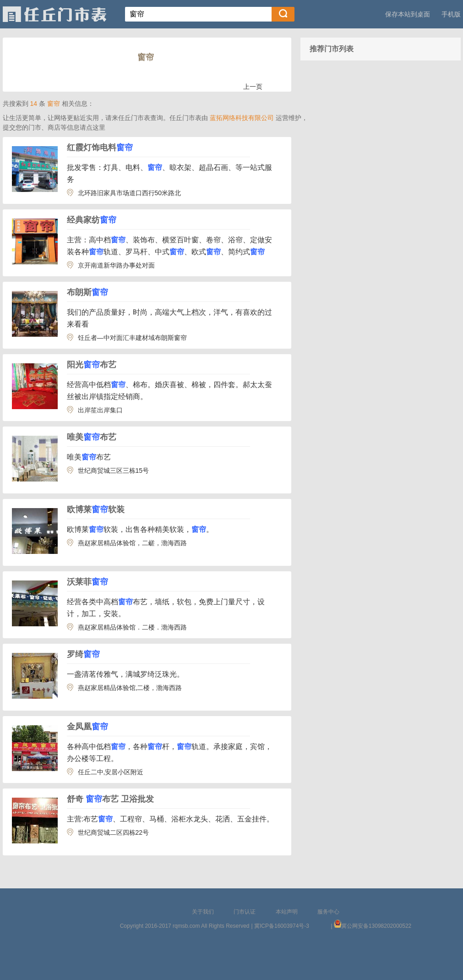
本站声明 (287, 912)
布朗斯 (87, 292)
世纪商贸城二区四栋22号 (114, 832)
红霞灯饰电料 (100, 148)
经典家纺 (92, 220)
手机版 (451, 14)
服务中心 (328, 912)
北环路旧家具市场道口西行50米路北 (130, 193)
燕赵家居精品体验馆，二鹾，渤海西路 (132, 543)
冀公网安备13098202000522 (376, 926)
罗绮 (83, 654)
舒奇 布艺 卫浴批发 (110, 799)
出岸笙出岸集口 (100, 410)
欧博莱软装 (96, 509)
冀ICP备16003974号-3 (282, 926)
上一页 (253, 87)
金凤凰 (87, 727)
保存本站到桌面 (408, 14)
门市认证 (245, 912)
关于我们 (203, 912)
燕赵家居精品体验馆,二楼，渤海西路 (130, 688)
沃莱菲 (87, 582)
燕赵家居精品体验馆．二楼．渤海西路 (132, 627)
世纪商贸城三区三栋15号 (114, 471)
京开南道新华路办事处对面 (116, 265)
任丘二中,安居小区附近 (111, 772)
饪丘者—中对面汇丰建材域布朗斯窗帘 (132, 338)
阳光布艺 (92, 365)
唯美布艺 (92, 437)
